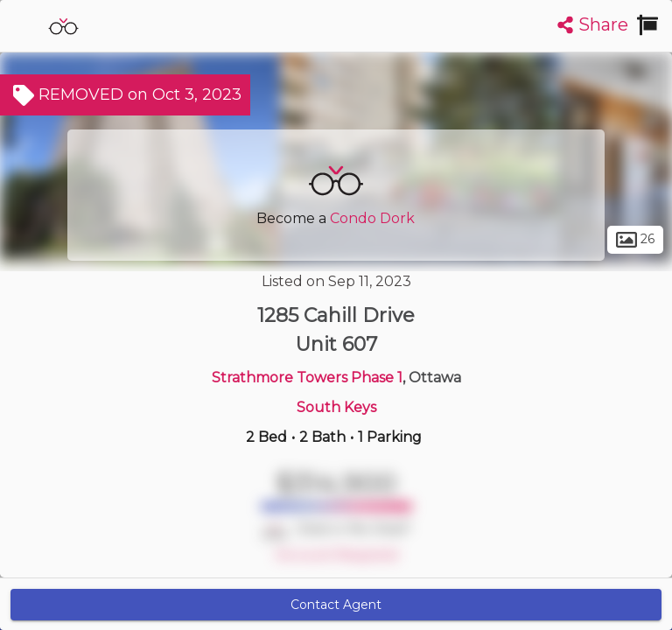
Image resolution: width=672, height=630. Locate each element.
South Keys (336, 407)
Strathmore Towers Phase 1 (307, 378)
